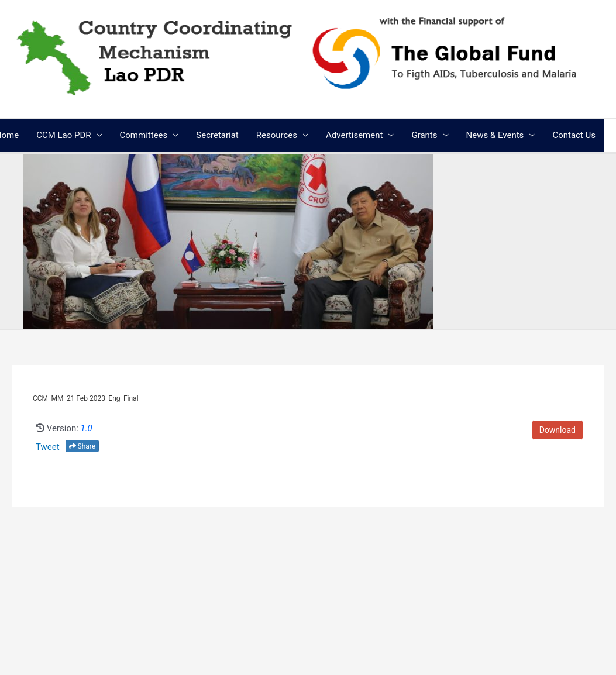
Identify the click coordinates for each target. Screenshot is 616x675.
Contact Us (574, 135)
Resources (277, 135)
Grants (424, 135)
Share (82, 446)
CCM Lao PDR (63, 135)
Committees (144, 135)
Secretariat (217, 135)
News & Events (495, 135)
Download (558, 430)
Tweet (48, 447)
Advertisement (354, 135)
